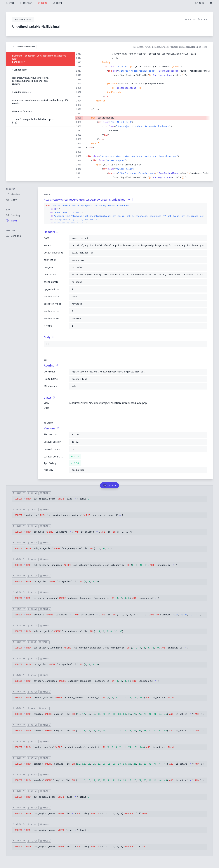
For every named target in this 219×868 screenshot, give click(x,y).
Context (11, 231)
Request (10, 189)
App (8, 210)
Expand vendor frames (24, 47)
